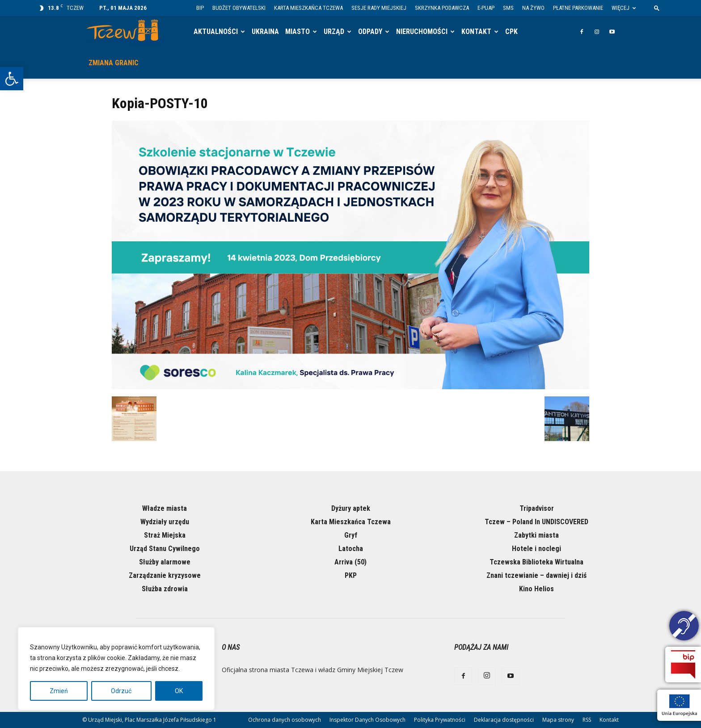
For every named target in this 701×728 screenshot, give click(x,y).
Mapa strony (558, 720)
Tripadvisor (537, 508)
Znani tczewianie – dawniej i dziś (536, 575)
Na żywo (533, 8)
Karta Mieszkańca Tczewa (308, 8)
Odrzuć (121, 691)
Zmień (59, 691)
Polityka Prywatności (440, 720)
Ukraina (265, 32)
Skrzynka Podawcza (442, 8)
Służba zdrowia (165, 589)
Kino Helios (536, 589)
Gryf (351, 535)
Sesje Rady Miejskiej (379, 8)
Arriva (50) (350, 562)
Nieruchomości (422, 32)
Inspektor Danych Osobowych (367, 720)
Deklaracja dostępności (504, 720)
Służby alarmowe (165, 562)
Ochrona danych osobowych (285, 720)
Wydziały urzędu (165, 522)
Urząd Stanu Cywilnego (165, 549)
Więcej (624, 8)
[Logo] (125, 32)
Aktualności (216, 32)
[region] (116, 669)
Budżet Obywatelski (239, 8)
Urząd (334, 32)
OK (179, 691)
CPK (511, 32)
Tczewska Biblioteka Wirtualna (536, 562)
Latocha (351, 549)
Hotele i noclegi (536, 549)
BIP (200, 8)
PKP (351, 575)
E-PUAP (486, 8)
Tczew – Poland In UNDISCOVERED (536, 522)
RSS (587, 720)
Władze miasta (165, 508)
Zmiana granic (114, 63)
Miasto (298, 32)
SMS (508, 8)
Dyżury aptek (351, 508)
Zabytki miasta (536, 535)
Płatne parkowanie (578, 8)
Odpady (370, 32)
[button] (12, 79)
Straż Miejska (165, 535)
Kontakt (476, 32)
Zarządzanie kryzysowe (165, 575)
